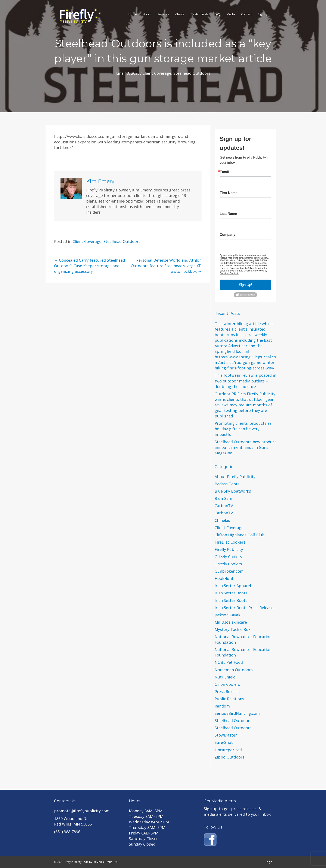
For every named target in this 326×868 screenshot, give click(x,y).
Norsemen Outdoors (234, 670)
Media (231, 14)
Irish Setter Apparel (233, 586)
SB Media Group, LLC (105, 862)
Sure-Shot (224, 742)
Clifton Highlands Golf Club (240, 535)
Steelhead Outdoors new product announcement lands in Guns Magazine (245, 447)
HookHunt (224, 578)
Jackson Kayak (227, 615)
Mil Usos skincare (231, 622)
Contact (246, 14)
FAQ (217, 14)
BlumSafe (223, 498)
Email (224, 172)
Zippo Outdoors (229, 757)
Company (228, 235)
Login (269, 862)
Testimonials (199, 14)
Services (163, 14)
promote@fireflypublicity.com (82, 811)
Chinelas (222, 520)
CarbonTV (224, 506)
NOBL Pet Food (229, 662)
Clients (180, 14)
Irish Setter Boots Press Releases (245, 608)
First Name (229, 193)
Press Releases (228, 691)
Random (222, 706)
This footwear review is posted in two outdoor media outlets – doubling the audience (245, 381)
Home (133, 14)
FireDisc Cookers (230, 542)
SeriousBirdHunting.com (237, 713)
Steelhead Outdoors (192, 73)
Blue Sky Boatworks (233, 491)
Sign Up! (245, 285)
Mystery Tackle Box (232, 629)
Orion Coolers (227, 684)
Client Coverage (157, 73)
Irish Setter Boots (231, 593)
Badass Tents (227, 484)
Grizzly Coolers (228, 557)
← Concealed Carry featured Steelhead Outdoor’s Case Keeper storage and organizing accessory (90, 266)
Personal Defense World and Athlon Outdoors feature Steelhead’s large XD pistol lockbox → (166, 266)
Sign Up (263, 14)
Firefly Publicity (229, 549)
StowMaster (226, 735)
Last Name (228, 214)
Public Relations (229, 699)
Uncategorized (228, 750)
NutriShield (225, 677)
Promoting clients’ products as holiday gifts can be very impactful (243, 429)
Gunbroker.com (229, 571)
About (147, 14)
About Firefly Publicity (235, 477)
